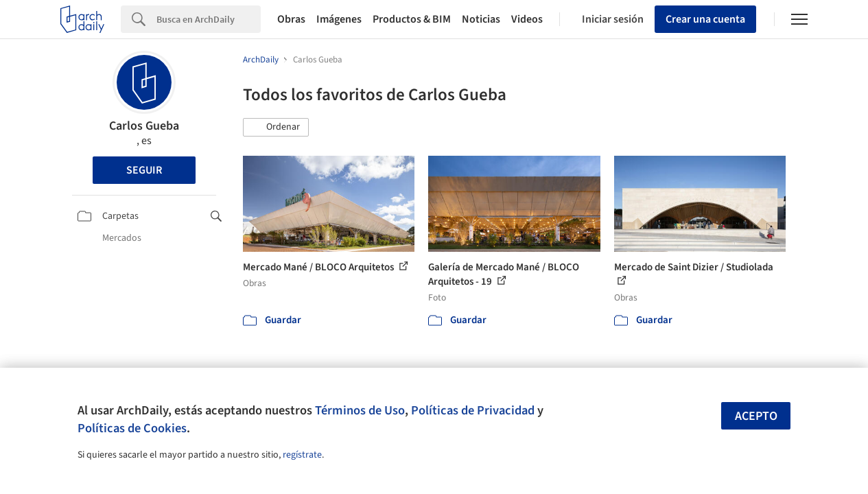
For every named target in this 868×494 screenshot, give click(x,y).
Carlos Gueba (144, 126)
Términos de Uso (360, 410)
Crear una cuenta (705, 19)
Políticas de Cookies (132, 428)
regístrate (302, 455)
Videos (527, 19)
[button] (276, 128)
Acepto (756, 416)
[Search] (209, 19)
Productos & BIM (412, 19)
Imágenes (339, 19)
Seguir (144, 170)
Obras (291, 19)
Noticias (481, 19)
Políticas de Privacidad (473, 410)
